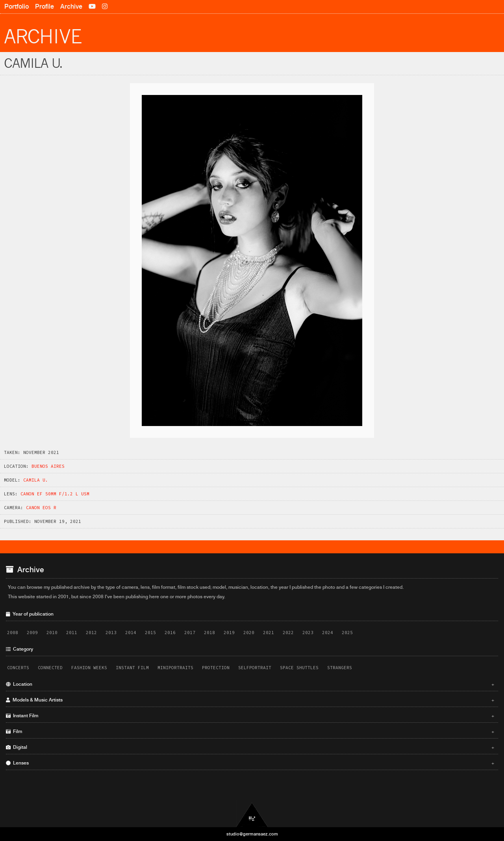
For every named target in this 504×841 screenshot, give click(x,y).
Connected (50, 668)
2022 (288, 633)
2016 (170, 633)
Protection (216, 668)
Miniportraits (175, 668)
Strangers (340, 668)
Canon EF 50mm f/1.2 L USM (55, 494)
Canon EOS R (41, 508)
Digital (250, 747)
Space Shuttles (299, 668)
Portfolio (17, 7)
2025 (347, 633)
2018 (209, 633)
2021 (269, 633)
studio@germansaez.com (252, 834)
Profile (44, 7)
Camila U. (36, 480)
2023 (308, 633)
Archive (71, 7)
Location (250, 684)
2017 (190, 633)
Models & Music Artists (250, 700)
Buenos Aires (48, 466)
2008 (13, 633)
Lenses (250, 763)
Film (250, 731)
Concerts (18, 668)
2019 (229, 633)
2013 (111, 633)
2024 (328, 633)
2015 (150, 633)
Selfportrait (255, 668)
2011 (72, 633)
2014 (131, 633)
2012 (91, 633)
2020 (249, 633)
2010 (52, 633)
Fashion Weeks (89, 668)
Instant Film (132, 668)
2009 (32, 633)
